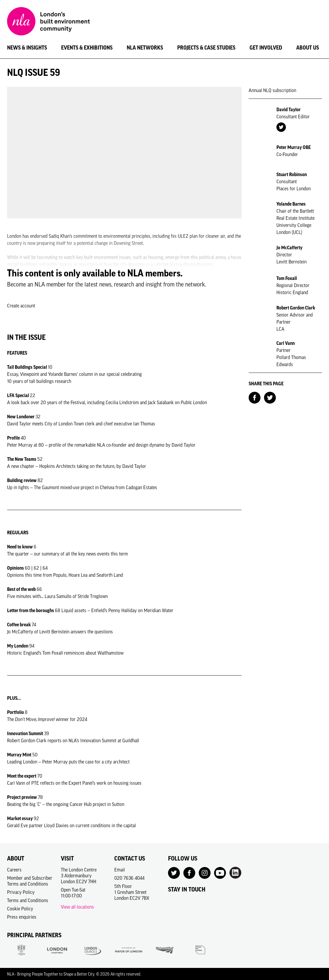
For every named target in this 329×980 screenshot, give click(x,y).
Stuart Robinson (292, 174)
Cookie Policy (20, 909)
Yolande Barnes (291, 204)
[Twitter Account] (281, 127)
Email (120, 870)
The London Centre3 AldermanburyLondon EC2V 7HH (79, 876)
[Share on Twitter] (270, 397)
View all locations (77, 907)
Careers (14, 870)
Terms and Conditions (28, 900)
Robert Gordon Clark (296, 308)
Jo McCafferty (289, 248)
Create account (21, 306)
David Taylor (289, 109)
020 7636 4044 (129, 878)
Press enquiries (22, 917)
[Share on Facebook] (255, 397)
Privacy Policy (21, 892)
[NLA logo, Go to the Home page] (48, 22)
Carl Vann (286, 343)
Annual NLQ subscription (272, 90)
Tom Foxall (287, 278)
